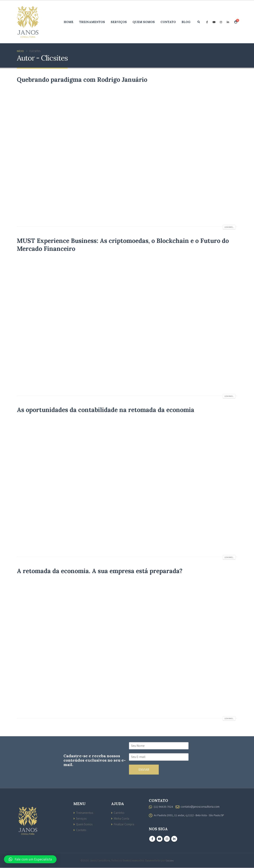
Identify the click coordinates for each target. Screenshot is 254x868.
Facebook (152, 839)
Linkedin (174, 839)
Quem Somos (144, 22)
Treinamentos (92, 22)
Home (69, 22)
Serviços (119, 22)
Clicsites (170, 861)
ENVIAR (144, 770)
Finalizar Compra (124, 824)
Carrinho (119, 813)
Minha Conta (122, 819)
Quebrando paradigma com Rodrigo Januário (82, 79)
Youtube (160, 839)
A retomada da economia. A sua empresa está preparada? (100, 571)
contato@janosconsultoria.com (201, 806)
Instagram (167, 839)
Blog (186, 22)
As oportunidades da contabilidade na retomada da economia (106, 410)
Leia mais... (229, 227)
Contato (168, 22)
